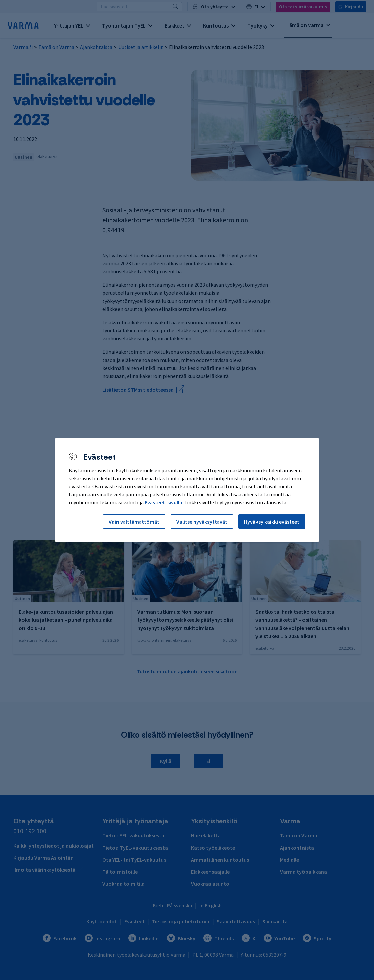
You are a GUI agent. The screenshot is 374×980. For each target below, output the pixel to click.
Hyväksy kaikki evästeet (272, 522)
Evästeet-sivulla (163, 502)
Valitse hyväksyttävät (202, 522)
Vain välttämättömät (134, 522)
